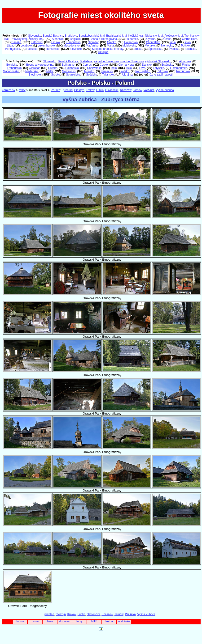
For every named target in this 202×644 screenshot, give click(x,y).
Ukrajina (103, 52)
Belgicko (75, 39)
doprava (64, 621)
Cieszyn (79, 90)
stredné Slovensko (132, 61)
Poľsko (185, 46)
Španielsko (155, 49)
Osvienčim (112, 90)
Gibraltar (93, 42)
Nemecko (167, 46)
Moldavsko (129, 46)
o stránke (124, 621)
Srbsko (138, 49)
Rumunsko (53, 49)
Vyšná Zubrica (165, 90)
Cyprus (151, 39)
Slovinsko (76, 49)
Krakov (90, 90)
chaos (49, 621)
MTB (94, 621)
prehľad (68, 90)
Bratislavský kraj (116, 36)
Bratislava (71, 36)
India (173, 42)
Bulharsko (132, 39)
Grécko (112, 42)
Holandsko (131, 42)
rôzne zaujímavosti (161, 75)
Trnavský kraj (19, 39)
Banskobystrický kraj (92, 36)
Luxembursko (46, 46)
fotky (22, 90)
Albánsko (58, 39)
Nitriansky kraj (154, 36)
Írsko (188, 42)
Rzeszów (126, 90)
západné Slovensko (106, 61)
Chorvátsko (153, 42)
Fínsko (56, 42)
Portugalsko (12, 49)
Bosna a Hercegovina (103, 39)
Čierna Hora (190, 39)
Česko (167, 39)
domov (20, 621)
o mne (35, 621)
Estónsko (37, 42)
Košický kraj (136, 36)
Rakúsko (32, 49)
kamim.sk (9, 90)
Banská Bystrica (53, 36)
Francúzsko (73, 42)
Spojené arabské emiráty (108, 49)
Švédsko (174, 49)
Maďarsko (92, 46)
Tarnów (137, 90)
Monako (150, 46)
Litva (10, 46)
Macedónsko (71, 46)
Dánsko (16, 42)
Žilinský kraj (36, 39)
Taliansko (190, 49)
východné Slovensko (158, 61)
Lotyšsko (26, 46)
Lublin (100, 90)
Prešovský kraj (174, 36)
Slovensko (35, 36)
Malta (110, 46)
